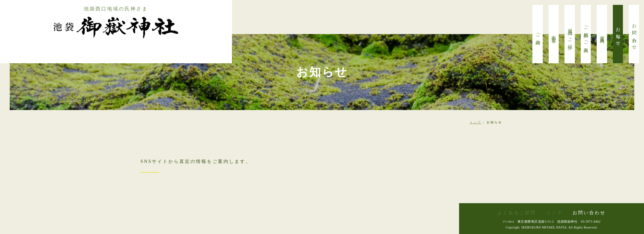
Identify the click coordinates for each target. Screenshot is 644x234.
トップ (476, 122)
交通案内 (602, 34)
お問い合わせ (634, 34)
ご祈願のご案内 (586, 34)
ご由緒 (538, 34)
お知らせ (618, 34)
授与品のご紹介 (570, 34)
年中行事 (554, 34)
